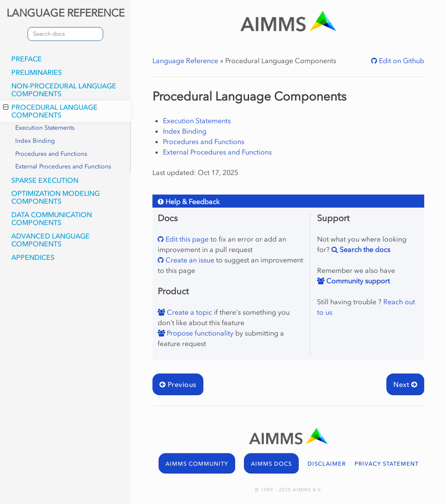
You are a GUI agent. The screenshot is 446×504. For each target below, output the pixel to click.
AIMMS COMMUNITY (197, 464)
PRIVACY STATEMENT (387, 464)
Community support (357, 281)
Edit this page (186, 239)
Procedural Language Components (50, 111)
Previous (178, 384)
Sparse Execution (45, 180)
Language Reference (185, 60)
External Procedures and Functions (63, 166)
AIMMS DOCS (271, 464)
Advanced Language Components (51, 240)
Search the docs (364, 249)
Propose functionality (199, 333)
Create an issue (189, 260)
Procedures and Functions (51, 154)
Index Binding (35, 141)
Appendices (33, 257)
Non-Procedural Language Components (64, 90)
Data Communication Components (52, 218)
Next (405, 384)
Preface (27, 59)
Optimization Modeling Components (56, 197)
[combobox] (65, 34)
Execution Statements (45, 128)
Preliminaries (37, 72)
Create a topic (189, 312)
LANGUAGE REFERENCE (66, 13)
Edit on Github (401, 60)
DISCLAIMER (327, 464)
